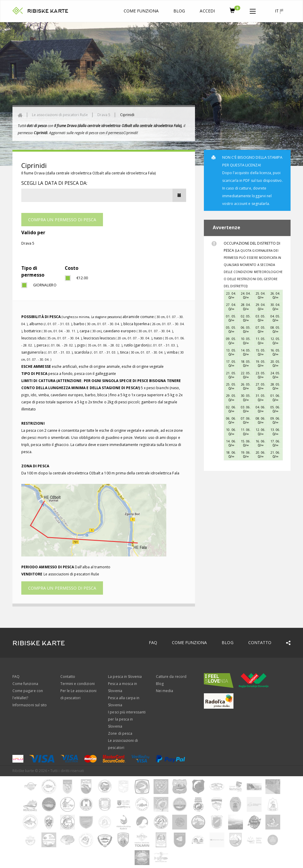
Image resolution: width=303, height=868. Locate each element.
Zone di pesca (120, 733)
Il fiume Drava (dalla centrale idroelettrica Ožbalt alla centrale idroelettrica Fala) (88, 173)
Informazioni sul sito (30, 705)
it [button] (279, 11)
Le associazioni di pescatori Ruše (60, 115)
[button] (253, 10)
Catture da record (171, 677)
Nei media (165, 691)
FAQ (153, 642)
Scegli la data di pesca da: (54, 183)
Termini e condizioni (78, 684)
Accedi (207, 11)
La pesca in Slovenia (125, 677)
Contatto (260, 642)
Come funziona (141, 11)
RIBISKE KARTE (48, 11)
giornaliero (45, 285)
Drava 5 (104, 115)
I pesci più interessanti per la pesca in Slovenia (127, 719)
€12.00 (82, 278)
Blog (179, 11)
